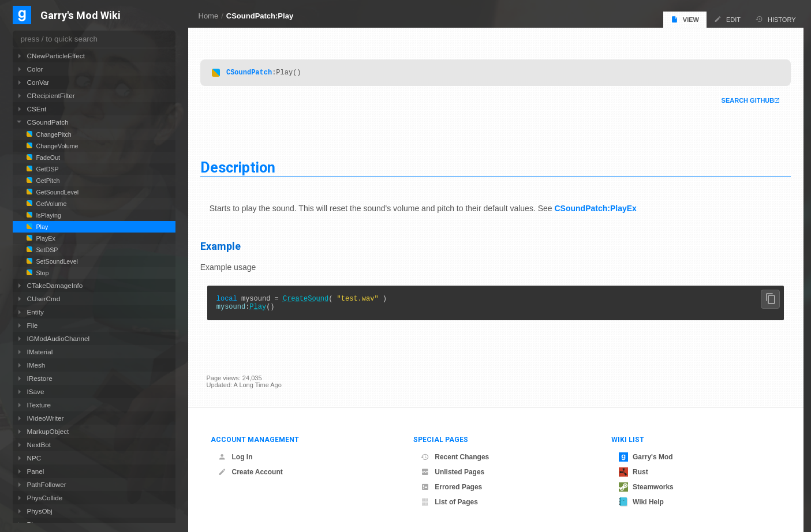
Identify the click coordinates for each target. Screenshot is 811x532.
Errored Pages (451, 487)
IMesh (36, 365)
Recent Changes (455, 457)
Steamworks (646, 487)
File (33, 325)
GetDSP (47, 169)
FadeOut (48, 158)
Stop (42, 273)
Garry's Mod (646, 457)
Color (35, 69)
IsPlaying (48, 215)
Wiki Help (641, 502)
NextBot (39, 445)
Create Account (251, 472)
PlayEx (45, 238)
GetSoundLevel (57, 192)
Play (264, 310)
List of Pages (449, 502)
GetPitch (47, 181)
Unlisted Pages (453, 472)
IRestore (40, 378)
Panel (36, 471)
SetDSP (46, 250)
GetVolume (51, 204)
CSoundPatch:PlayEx (601, 208)
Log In (236, 457)
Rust (634, 472)
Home (209, 16)
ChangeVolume (57, 146)
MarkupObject (48, 431)
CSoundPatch (255, 72)
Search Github (742, 100)
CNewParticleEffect (56, 56)
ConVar (38, 82)
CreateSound (312, 300)
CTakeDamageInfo (55, 285)
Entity (35, 312)
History (776, 19)
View (685, 19)
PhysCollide (45, 498)
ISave (36, 391)
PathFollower (47, 484)
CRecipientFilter (51, 95)
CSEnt (37, 109)
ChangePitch (53, 134)
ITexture (39, 405)
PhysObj (40, 511)
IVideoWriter (46, 418)
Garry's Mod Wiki (81, 16)
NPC (34, 458)
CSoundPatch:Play (260, 16)
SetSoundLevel (56, 261)
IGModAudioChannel (59, 338)
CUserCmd (44, 299)
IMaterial (40, 352)
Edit (727, 19)
